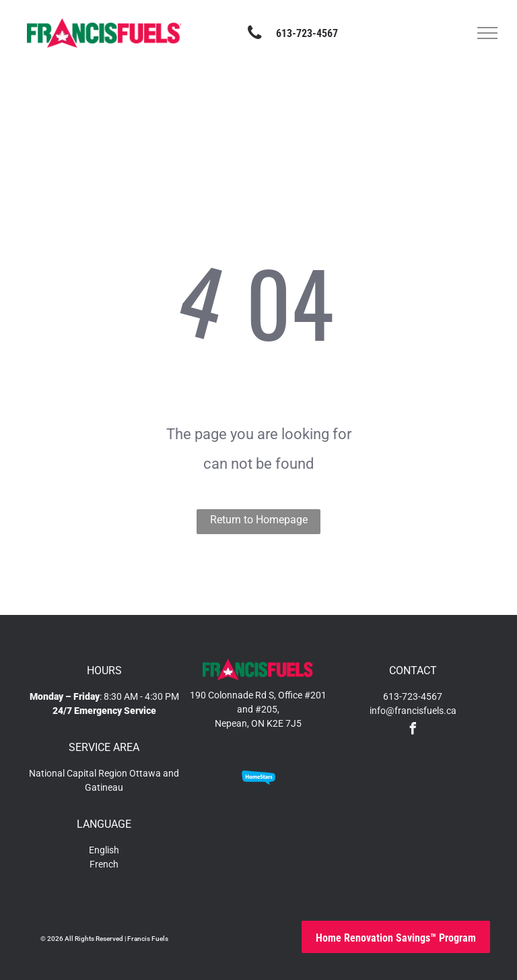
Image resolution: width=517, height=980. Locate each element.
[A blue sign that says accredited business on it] (211, 778)
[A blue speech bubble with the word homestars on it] (258, 778)
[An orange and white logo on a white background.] (306, 778)
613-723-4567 (413, 696)
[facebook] (413, 730)
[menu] (487, 33)
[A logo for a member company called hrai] (258, 842)
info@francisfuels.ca (413, 711)
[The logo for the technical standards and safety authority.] (211, 842)
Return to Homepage (259, 520)
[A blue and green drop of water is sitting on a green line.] (306, 842)
